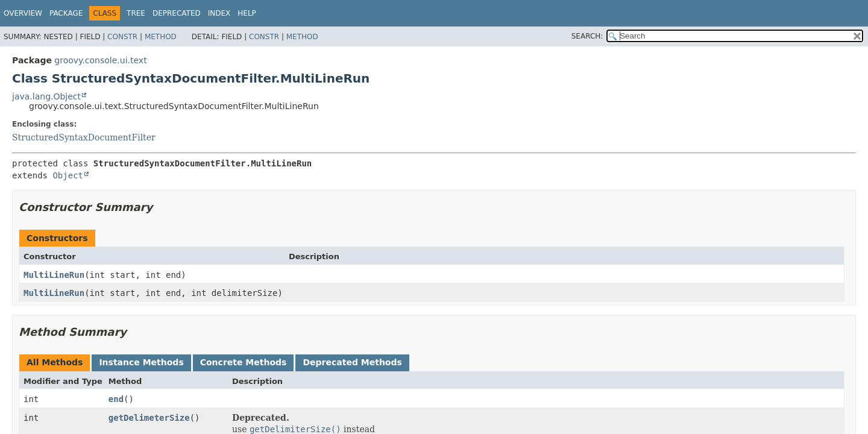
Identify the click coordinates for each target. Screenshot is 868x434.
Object (68, 175)
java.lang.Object (46, 96)
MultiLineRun (54, 275)
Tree (136, 13)
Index (219, 13)
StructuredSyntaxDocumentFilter (84, 137)
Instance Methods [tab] (141, 362)
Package (66, 13)
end (116, 399)
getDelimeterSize (149, 418)
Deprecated (177, 13)
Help (247, 13)
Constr (122, 37)
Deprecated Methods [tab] (352, 362)
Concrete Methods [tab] (244, 362)
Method (161, 37)
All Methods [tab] (55, 362)
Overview (23, 13)
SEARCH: (587, 36)
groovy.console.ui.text (100, 60)
